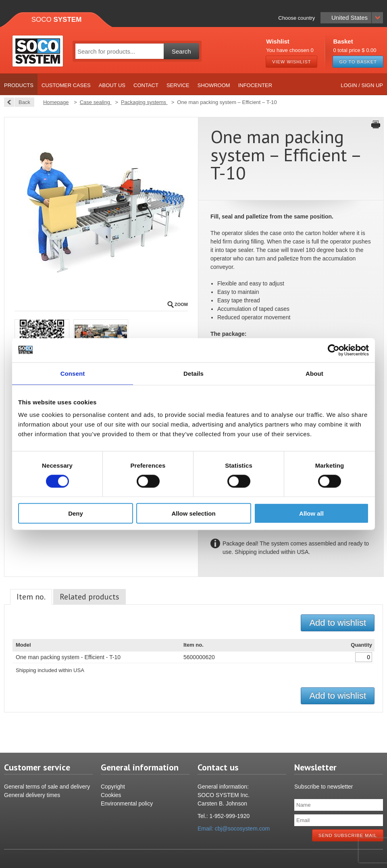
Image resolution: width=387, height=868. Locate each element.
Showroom (214, 85)
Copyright (113, 787)
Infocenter (255, 85)
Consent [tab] (73, 373)
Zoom (181, 304)
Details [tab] (193, 373)
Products (19, 85)
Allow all (311, 513)
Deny (76, 513)
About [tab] (314, 373)
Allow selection (193, 513)
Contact (146, 85)
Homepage (56, 102)
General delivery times (32, 795)
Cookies (111, 795)
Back (22, 102)
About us (112, 85)
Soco (57, 20)
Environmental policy (127, 803)
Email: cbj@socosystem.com (234, 828)
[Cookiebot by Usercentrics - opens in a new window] (334, 350)
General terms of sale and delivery (47, 787)
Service (178, 85)
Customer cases (66, 85)
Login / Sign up (362, 85)
